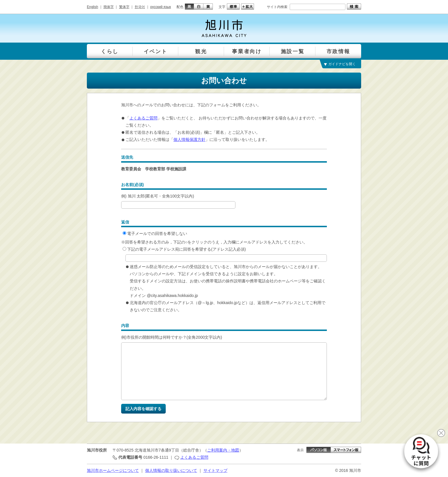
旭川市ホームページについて (113, 470)
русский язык (161, 7)
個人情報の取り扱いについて (171, 470)
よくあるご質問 (143, 118)
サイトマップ (215, 470)
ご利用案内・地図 (223, 450)
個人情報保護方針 (189, 139)
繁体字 (124, 7)
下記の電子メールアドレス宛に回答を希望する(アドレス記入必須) (184, 249)
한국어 (140, 7)
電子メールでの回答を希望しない (155, 233)
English (92, 7)
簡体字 (109, 7)
